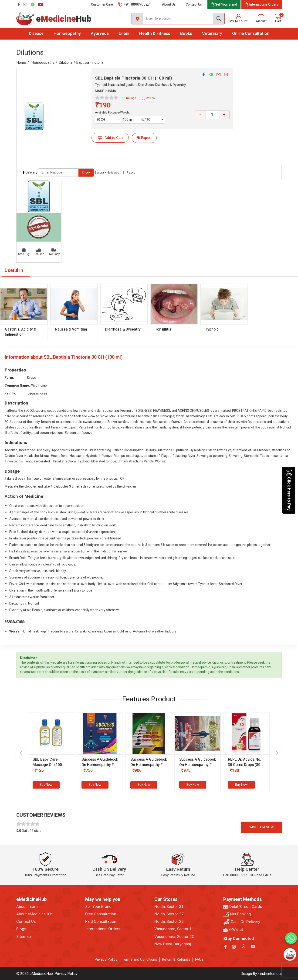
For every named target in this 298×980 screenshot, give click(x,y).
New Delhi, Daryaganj (173, 944)
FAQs (199, 960)
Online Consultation (251, 34)
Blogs (21, 929)
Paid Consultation (101, 922)
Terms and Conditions (140, 960)
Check (86, 172)
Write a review (261, 827)
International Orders (103, 929)
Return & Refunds (176, 960)
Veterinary (212, 34)
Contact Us (194, 5)
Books (186, 34)
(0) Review (149, 98)
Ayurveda (100, 34)
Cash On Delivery (242, 922)
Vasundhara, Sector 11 (174, 929)
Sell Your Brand (98, 907)
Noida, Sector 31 (169, 907)
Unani (124, 34)
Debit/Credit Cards (243, 907)
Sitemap (24, 937)
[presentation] (21, 753)
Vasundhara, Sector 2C (174, 937)
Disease (36, 34)
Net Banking (237, 914)
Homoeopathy (67, 34)
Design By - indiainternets (261, 974)
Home (21, 63)
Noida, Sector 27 (169, 914)
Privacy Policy (106, 960)
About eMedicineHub (34, 914)
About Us (169, 5)
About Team (27, 907)
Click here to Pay (289, 490)
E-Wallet (233, 930)
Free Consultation (101, 914)
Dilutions (66, 63)
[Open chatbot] (290, 954)
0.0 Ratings (129, 98)
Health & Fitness (155, 34)
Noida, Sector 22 (169, 922)
